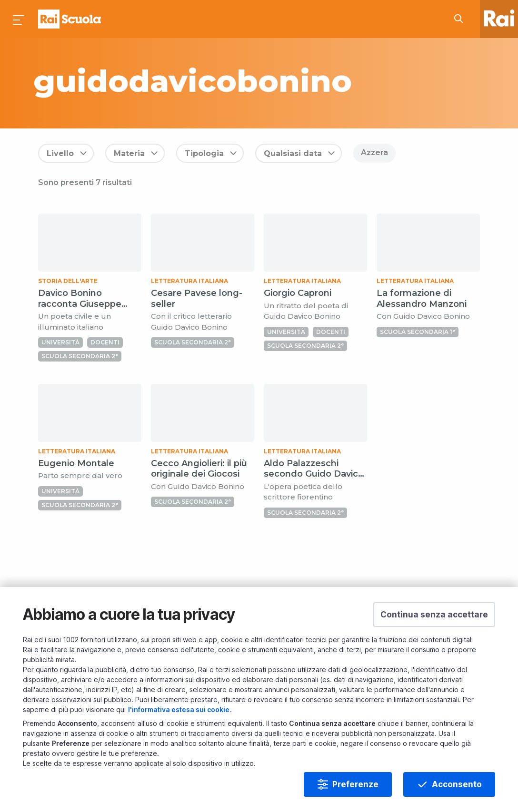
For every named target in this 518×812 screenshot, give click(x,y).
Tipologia (204, 153)
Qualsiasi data (293, 153)
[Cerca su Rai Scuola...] (461, 19)
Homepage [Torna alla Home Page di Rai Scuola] (70, 19)
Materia (129, 153)
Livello (60, 153)
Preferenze (355, 784)
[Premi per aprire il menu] (19, 19)
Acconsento (457, 784)
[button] (434, 615)
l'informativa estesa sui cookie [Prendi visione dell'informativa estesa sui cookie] (179, 709)
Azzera (374, 152)
